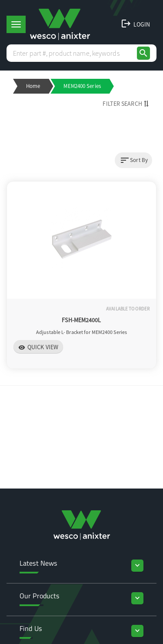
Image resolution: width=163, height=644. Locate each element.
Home (33, 86)
